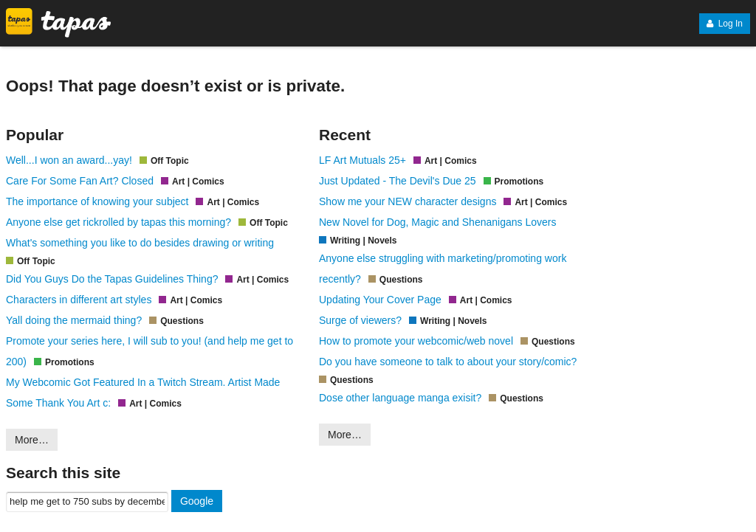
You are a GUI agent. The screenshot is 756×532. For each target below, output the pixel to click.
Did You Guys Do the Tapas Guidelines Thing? (112, 279)
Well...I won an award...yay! (69, 160)
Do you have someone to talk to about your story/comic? (448, 362)
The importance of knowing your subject (97, 201)
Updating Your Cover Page (380, 300)
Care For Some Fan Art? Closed (80, 181)
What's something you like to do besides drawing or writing (140, 243)
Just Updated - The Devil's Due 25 (398, 181)
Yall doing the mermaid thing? (74, 320)
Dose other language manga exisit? (400, 398)
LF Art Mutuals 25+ (362, 160)
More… (32, 440)
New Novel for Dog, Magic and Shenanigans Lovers (437, 222)
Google (197, 501)
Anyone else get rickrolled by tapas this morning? (118, 222)
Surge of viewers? (360, 320)
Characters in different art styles (79, 300)
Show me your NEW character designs (408, 201)
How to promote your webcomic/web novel (416, 341)
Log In (725, 24)
